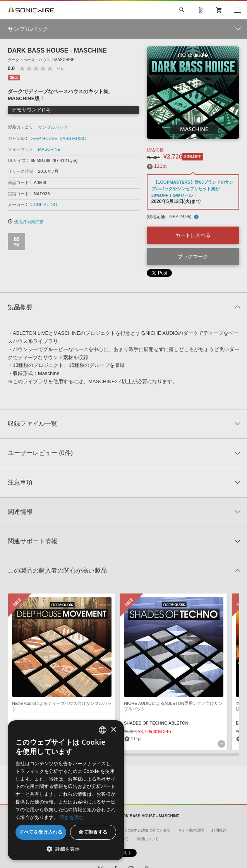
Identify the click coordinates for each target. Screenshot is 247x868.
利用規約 (219, 830)
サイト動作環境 (191, 830)
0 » (60, 68)
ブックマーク (193, 257)
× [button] (113, 730)
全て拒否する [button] (93, 832)
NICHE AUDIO (43, 205)
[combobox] (103, 730)
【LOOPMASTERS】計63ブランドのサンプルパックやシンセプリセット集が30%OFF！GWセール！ (192, 189)
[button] (66, 849)
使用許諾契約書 (26, 222)
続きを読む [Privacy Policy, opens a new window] (72, 817)
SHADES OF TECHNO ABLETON (156, 723)
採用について (148, 839)
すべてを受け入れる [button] (41, 832)
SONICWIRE (31, 10)
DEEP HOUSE (43, 138)
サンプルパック (53, 127)
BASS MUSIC (73, 138)
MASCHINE (49, 149)
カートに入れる (193, 235)
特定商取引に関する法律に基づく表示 (139, 830)
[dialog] (66, 790)
